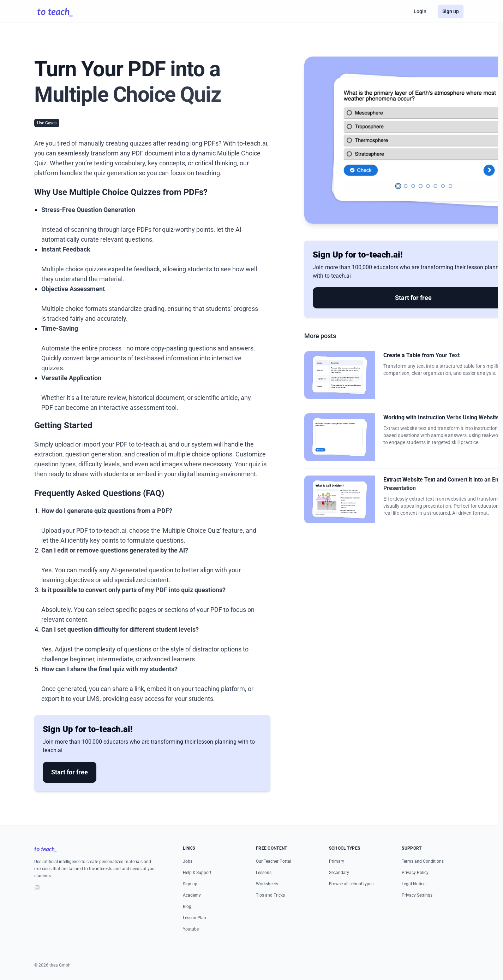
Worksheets (267, 884)
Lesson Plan (194, 918)
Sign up (451, 11)
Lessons (264, 873)
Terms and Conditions (423, 861)
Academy (192, 895)
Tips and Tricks (270, 895)
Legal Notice (414, 884)
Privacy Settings (417, 895)
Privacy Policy (415, 873)
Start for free (70, 772)
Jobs (188, 861)
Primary (337, 861)
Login (420, 11)
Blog (187, 907)
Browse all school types (351, 884)
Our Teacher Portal (274, 861)
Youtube (191, 929)
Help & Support (197, 873)
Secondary (339, 873)
